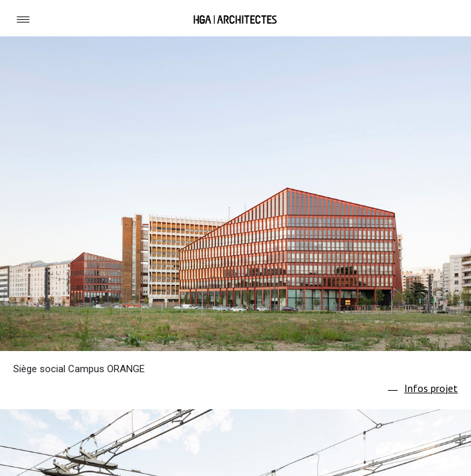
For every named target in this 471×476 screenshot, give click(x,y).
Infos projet (431, 388)
